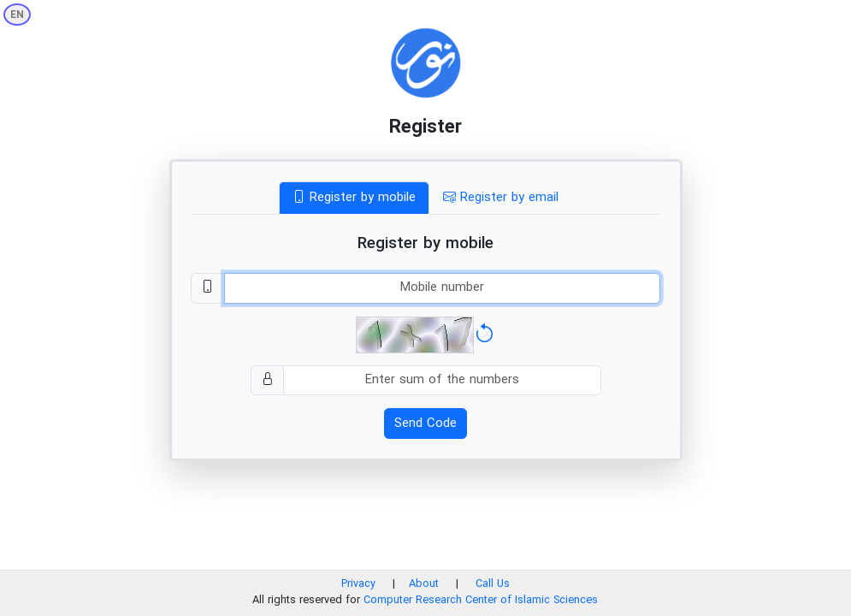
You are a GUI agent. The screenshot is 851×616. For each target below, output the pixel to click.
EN (17, 15)
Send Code (425, 423)
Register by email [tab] (501, 198)
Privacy (358, 584)
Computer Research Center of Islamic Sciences (481, 601)
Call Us (493, 584)
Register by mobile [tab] (354, 198)
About (425, 584)
